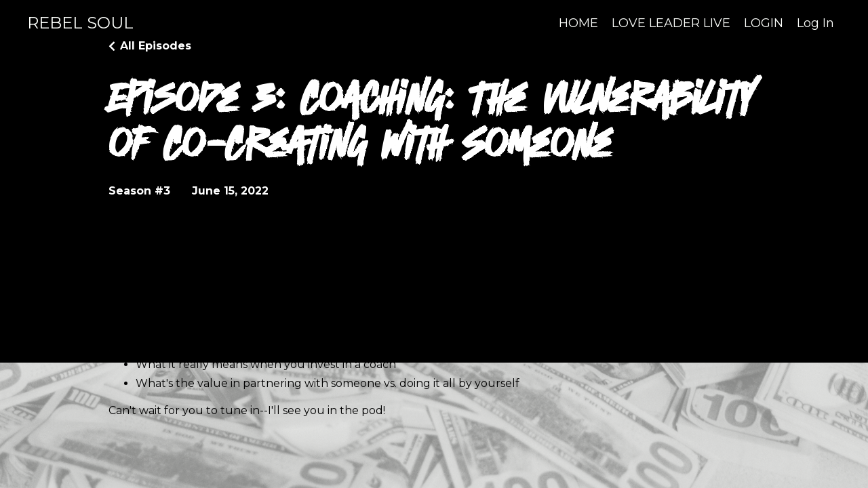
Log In (815, 23)
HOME (578, 23)
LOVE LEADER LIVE (671, 23)
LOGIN (764, 23)
